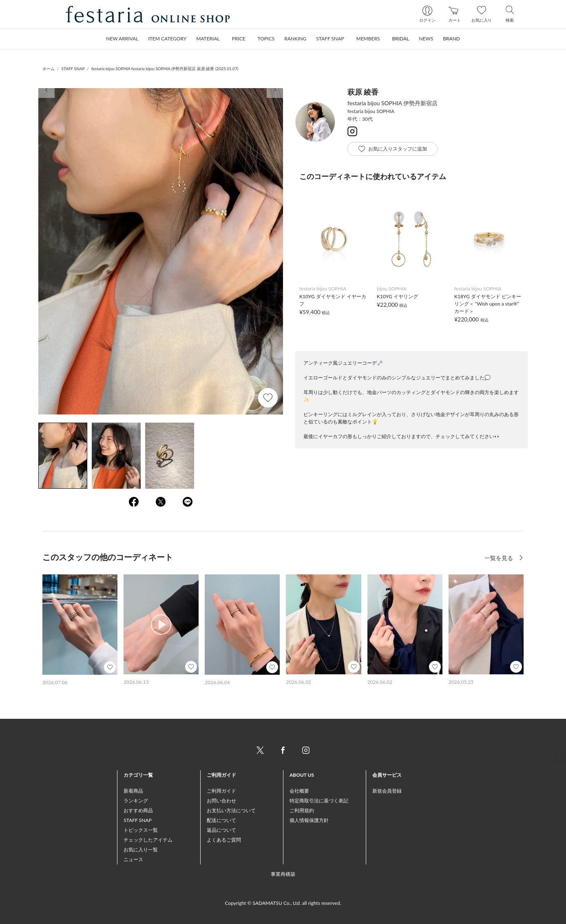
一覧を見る (500, 558)
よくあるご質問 (224, 840)
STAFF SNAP (73, 69)
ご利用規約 (302, 810)
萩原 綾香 (363, 92)
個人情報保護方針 (309, 820)
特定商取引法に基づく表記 (319, 801)
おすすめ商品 (138, 810)
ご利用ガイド (221, 791)
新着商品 (133, 791)
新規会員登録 (387, 791)
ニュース (133, 859)
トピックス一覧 (141, 830)
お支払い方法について (231, 810)
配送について (221, 820)
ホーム (49, 69)
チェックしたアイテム (148, 840)
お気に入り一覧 (141, 850)
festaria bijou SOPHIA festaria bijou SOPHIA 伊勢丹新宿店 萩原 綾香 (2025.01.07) (165, 69)
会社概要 (299, 791)
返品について (221, 830)
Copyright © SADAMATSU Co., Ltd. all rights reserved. (283, 903)
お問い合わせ (221, 801)
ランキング (136, 801)
